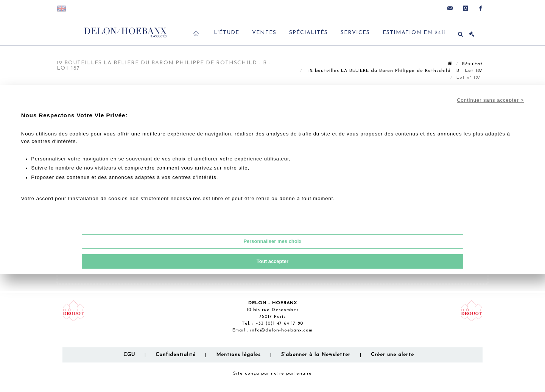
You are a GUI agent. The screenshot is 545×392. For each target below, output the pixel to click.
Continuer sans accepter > (490, 100)
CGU (129, 355)
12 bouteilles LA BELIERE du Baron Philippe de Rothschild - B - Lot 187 (394, 71)
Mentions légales (238, 355)
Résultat (472, 64)
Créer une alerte (392, 355)
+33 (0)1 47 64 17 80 (279, 324)
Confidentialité (176, 355)
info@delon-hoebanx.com (281, 330)
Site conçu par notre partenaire (272, 373)
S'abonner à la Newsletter (316, 355)
